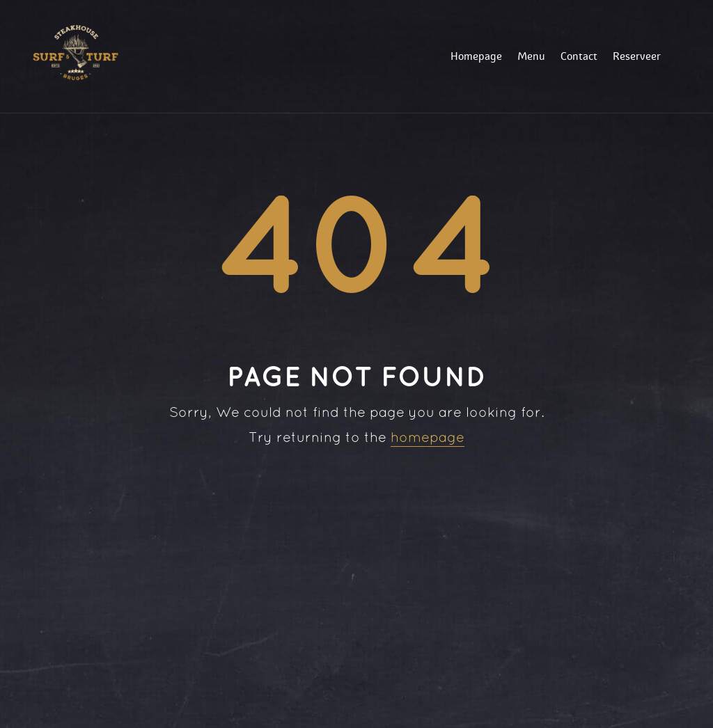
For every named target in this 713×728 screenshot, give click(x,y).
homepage (428, 438)
